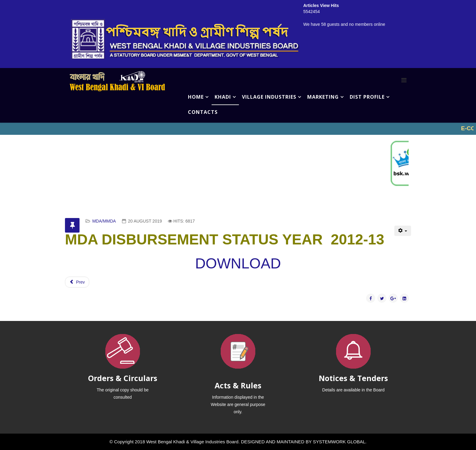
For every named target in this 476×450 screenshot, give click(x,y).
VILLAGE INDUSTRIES (269, 97)
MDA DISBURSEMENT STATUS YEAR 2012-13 (225, 239)
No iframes (238, 129)
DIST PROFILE (367, 97)
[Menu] (404, 80)
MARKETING (323, 97)
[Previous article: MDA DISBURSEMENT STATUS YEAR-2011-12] (77, 282)
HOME (196, 97)
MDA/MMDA (104, 221)
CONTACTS (203, 112)
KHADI (223, 97)
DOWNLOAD (238, 263)
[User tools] (403, 231)
